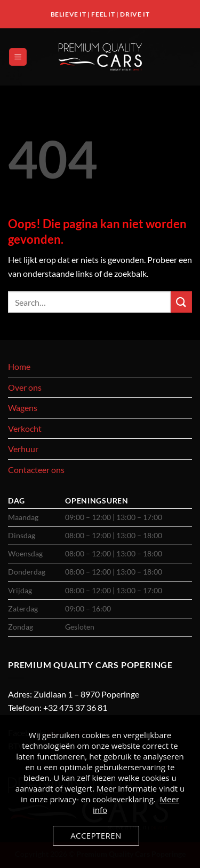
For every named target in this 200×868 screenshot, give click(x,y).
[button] (18, 57)
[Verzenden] (181, 302)
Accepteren (96, 835)
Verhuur (23, 449)
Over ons (25, 387)
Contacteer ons (36, 470)
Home (19, 366)
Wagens (23, 408)
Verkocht (25, 428)
